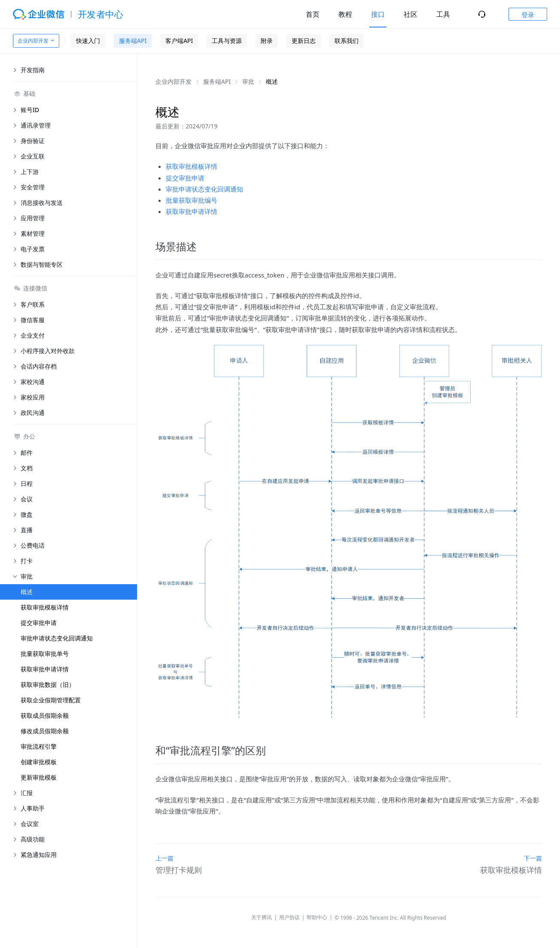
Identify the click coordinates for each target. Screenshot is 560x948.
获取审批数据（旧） (48, 684)
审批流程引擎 (39, 746)
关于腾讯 (262, 917)
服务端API (133, 41)
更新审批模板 (39, 777)
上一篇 (164, 858)
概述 (27, 592)
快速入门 (88, 41)
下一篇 (533, 858)
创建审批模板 (39, 762)
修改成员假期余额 (45, 731)
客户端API (179, 41)
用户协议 (289, 917)
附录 (267, 41)
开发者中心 (101, 14)
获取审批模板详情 (45, 607)
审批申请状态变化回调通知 (57, 638)
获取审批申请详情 (45, 669)
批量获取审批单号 (45, 654)
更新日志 (304, 41)
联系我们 (347, 41)
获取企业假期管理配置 (51, 700)
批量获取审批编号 (192, 200)
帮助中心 (317, 917)
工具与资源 (227, 41)
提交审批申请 (39, 623)
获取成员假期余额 (45, 715)
